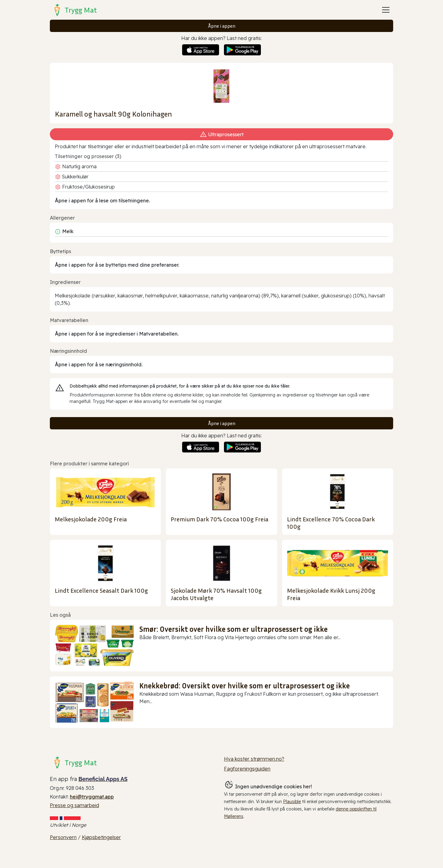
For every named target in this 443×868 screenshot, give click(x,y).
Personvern (63, 837)
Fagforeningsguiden (247, 769)
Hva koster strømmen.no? (254, 759)
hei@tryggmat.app (92, 797)
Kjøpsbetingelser (101, 837)
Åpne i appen (222, 26)
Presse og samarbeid (74, 805)
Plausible (292, 802)
